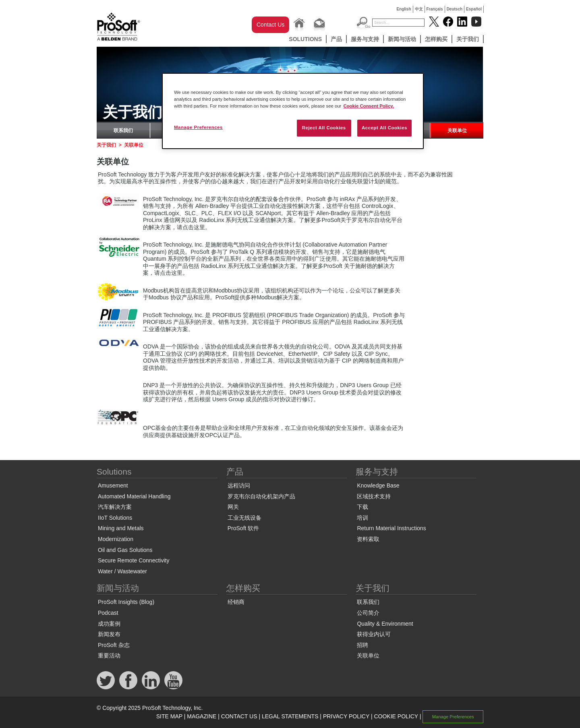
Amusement (113, 485)
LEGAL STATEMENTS (290, 716)
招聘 (362, 645)
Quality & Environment (385, 624)
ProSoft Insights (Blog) (126, 602)
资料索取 (368, 539)
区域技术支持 (374, 496)
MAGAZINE (202, 716)
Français (435, 9)
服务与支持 (365, 39)
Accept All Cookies (384, 128)
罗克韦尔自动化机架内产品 (261, 496)
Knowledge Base (378, 485)
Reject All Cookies (324, 128)
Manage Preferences (453, 717)
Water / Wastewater (122, 571)
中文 (419, 9)
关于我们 (468, 39)
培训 (362, 518)
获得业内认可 (374, 634)
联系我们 (123, 131)
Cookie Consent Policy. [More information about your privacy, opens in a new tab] (369, 106)
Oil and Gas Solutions (125, 550)
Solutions (305, 39)
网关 (233, 507)
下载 (362, 507)
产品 (336, 39)
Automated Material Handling (134, 496)
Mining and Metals (121, 528)
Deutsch (455, 9)
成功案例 (109, 624)
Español (474, 9)
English (404, 9)
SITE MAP (169, 716)
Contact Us (270, 25)
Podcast (108, 613)
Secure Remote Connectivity (134, 560)
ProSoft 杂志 (114, 645)
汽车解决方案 (115, 507)
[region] (293, 111)
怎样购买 (436, 39)
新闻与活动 (402, 39)
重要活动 (109, 655)
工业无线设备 (244, 518)
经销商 (236, 602)
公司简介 (368, 613)
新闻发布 (109, 634)
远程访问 (239, 485)
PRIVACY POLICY (346, 716)
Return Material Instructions (391, 528)
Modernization (116, 539)
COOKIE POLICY (396, 716)
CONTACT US (239, 716)
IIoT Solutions (115, 518)
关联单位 (457, 131)
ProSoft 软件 (243, 528)
